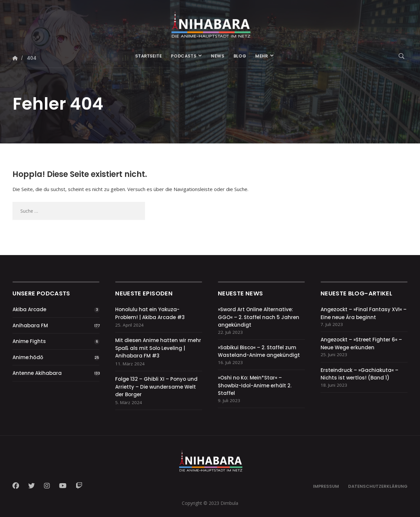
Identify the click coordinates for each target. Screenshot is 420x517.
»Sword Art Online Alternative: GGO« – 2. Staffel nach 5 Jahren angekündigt (259, 317)
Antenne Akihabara (37, 373)
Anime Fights (29, 341)
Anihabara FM (30, 325)
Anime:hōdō (28, 357)
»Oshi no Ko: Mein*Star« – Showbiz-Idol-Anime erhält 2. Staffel (255, 385)
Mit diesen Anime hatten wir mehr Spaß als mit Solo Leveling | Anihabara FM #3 (158, 348)
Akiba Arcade (29, 309)
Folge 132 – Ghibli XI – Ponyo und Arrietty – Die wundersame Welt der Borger (156, 387)
